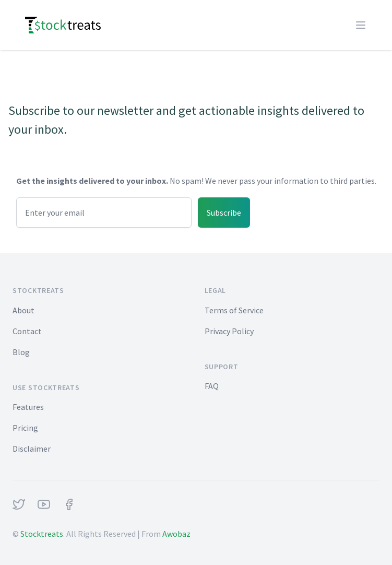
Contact (27, 331)
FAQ (212, 386)
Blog (21, 352)
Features (28, 407)
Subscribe (224, 213)
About (23, 310)
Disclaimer (32, 449)
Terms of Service (234, 310)
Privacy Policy (229, 331)
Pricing (25, 428)
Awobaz (176, 534)
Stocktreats (42, 534)
